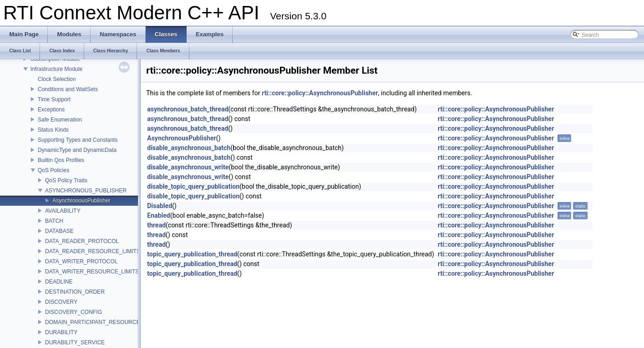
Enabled (159, 215)
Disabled (160, 206)
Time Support (54, 99)
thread (157, 225)
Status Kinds (53, 130)
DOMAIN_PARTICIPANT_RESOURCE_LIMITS (103, 322)
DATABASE (59, 231)
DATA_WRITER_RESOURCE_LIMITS (92, 272)
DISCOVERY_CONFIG (74, 312)
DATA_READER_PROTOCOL (82, 241)
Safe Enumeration (60, 120)
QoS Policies (54, 170)
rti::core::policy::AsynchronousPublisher (320, 93)
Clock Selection (57, 79)
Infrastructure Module (56, 69)
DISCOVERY (61, 302)
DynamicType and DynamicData (77, 150)
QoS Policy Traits (66, 180)
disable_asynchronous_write (188, 167)
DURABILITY (61, 332)
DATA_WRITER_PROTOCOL (81, 261)
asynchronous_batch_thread (188, 109)
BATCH (54, 221)
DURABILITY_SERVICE (75, 342)
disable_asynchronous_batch (189, 148)
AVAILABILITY (63, 211)
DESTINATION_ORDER (75, 292)
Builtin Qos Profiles (61, 160)
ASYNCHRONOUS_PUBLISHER (86, 191)
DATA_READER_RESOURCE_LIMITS (93, 251)
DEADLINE (59, 282)
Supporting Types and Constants (78, 140)
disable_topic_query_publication (193, 186)
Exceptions (51, 110)
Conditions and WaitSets (68, 89)
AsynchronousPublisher (81, 201)
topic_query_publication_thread (192, 254)
